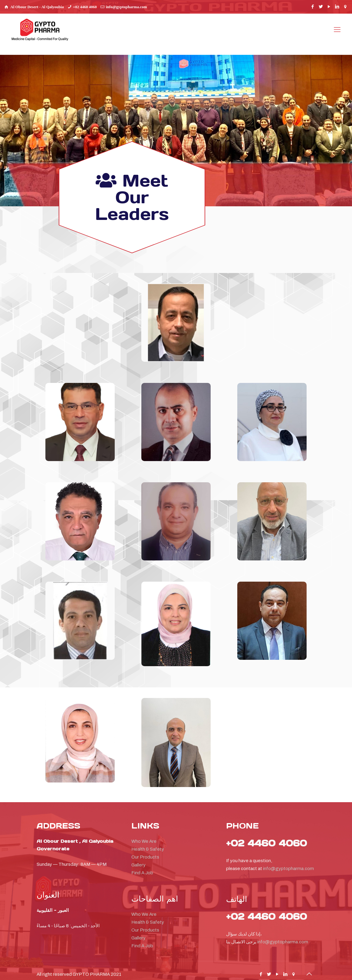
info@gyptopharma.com (126, 7)
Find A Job (142, 866)
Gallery (138, 859)
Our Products (145, 851)
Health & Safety (148, 843)
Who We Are (144, 835)
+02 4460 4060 (85, 7)
